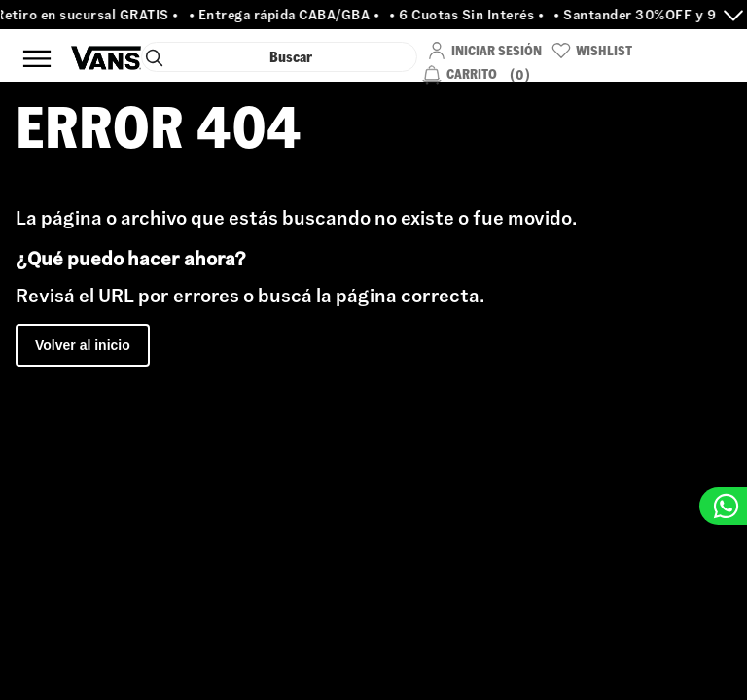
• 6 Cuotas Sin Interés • (470, 15)
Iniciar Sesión (497, 51)
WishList (604, 51)
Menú (37, 58)
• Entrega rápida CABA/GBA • (287, 15)
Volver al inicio (83, 345)
